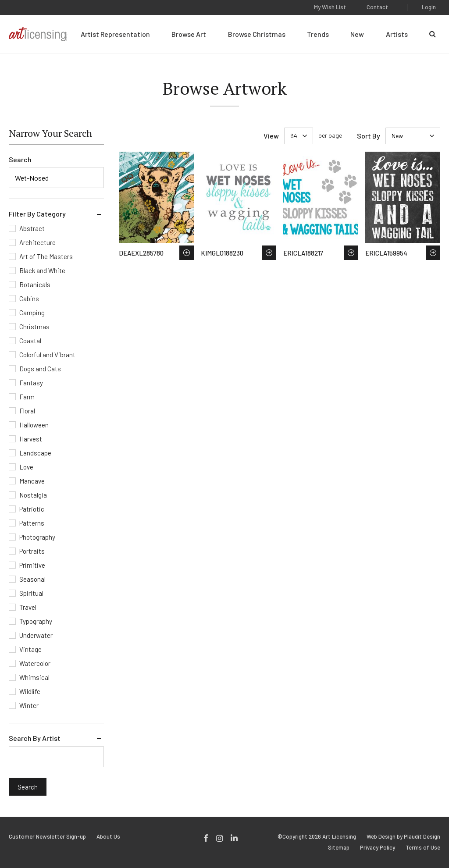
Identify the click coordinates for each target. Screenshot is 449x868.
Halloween (34, 425)
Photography (37, 537)
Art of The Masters (46, 256)
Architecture (37, 242)
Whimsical (34, 677)
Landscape (35, 453)
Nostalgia (33, 495)
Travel (28, 607)
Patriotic (32, 509)
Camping (32, 313)
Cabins (29, 299)
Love (26, 467)
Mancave (32, 481)
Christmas (34, 327)
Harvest (31, 439)
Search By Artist (35, 738)
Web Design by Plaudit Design (403, 837)
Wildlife (30, 691)
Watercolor (35, 663)
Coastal (30, 341)
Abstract (32, 228)
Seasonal (32, 579)
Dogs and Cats (40, 369)
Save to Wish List (187, 253)
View (271, 136)
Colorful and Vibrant (47, 355)
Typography (36, 621)
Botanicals (35, 285)
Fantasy (31, 383)
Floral (27, 411)
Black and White (42, 270)
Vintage (30, 649)
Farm (27, 397)
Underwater (36, 635)
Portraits (32, 551)
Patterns (32, 523)
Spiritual (31, 593)
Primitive (32, 565)
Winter (29, 705)
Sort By (369, 136)
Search (20, 159)
